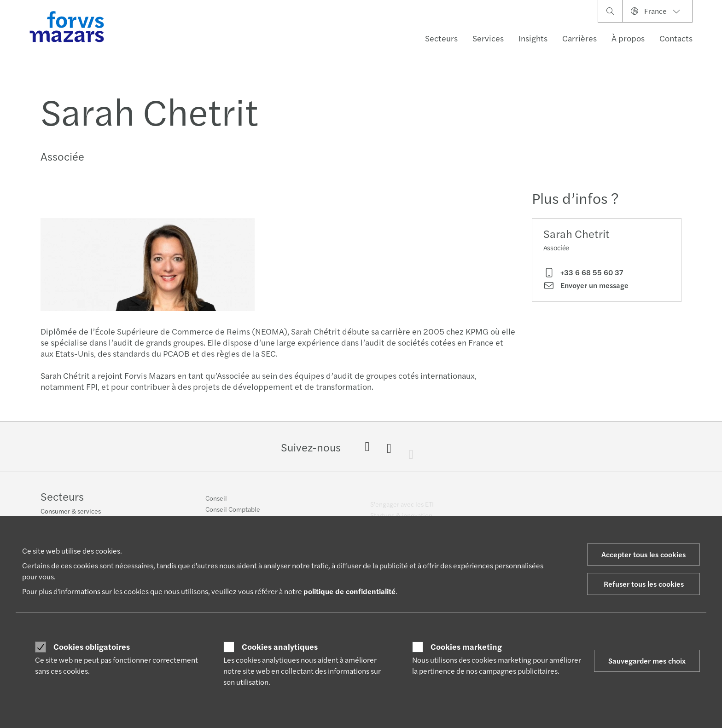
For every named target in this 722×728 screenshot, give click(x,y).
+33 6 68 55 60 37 (583, 272)
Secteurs (441, 38)
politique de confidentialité (349, 591)
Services (488, 38)
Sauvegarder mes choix (647, 661)
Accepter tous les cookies (643, 554)
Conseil (216, 503)
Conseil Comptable (233, 514)
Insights (533, 38)
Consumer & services (71, 512)
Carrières (579, 38)
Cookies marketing (466, 647)
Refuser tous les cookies (644, 584)
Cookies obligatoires (92, 647)
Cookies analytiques (280, 647)
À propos (628, 38)
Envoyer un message (586, 285)
